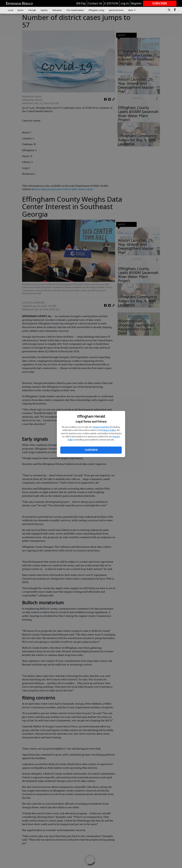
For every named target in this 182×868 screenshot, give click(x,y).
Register (136, 3)
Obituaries (57, 10)
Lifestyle (32, 10)
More (132, 10)
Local (10, 10)
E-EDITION (111, 3)
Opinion (44, 10)
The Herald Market (75, 10)
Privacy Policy (109, 430)
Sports (21, 10)
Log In (125, 3)
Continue (91, 450)
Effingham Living (96, 10)
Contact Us (95, 3)
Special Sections (116, 10)
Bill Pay (81, 3)
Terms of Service (101, 427)
